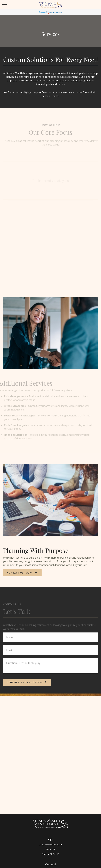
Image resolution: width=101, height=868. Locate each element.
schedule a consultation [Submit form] (25, 682)
